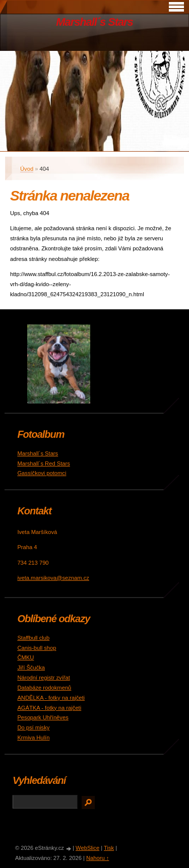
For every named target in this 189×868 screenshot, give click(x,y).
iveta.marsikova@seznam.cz (53, 578)
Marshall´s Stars (94, 22)
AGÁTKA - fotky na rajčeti (49, 708)
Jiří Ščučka (31, 667)
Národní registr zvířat (43, 678)
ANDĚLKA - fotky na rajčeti (51, 698)
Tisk (109, 848)
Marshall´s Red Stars (43, 463)
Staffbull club (33, 638)
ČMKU (25, 657)
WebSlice (87, 848)
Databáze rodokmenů (44, 688)
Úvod (27, 169)
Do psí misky (33, 727)
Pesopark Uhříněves (43, 717)
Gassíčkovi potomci (42, 473)
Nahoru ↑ (98, 858)
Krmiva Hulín (33, 738)
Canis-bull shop (37, 648)
